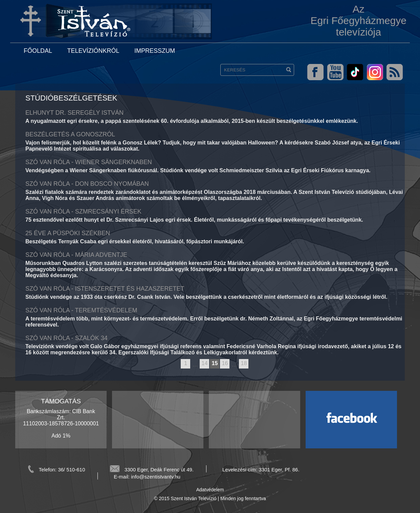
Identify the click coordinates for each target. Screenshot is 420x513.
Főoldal (38, 51)
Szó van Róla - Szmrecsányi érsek (83, 211)
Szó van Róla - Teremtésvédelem (81, 310)
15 (215, 363)
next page (252, 364)
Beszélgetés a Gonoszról (70, 134)
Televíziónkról (93, 51)
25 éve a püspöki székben (68, 233)
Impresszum (155, 51)
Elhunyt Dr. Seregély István (74, 113)
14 (205, 363)
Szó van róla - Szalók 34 (67, 338)
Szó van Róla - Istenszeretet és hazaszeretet (105, 289)
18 (244, 363)
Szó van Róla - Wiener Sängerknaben (89, 162)
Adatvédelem (210, 490)
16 (225, 363)
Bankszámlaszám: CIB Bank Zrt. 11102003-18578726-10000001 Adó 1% (61, 423)
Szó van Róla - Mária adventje (76, 255)
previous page (178, 364)
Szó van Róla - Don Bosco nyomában (87, 184)
